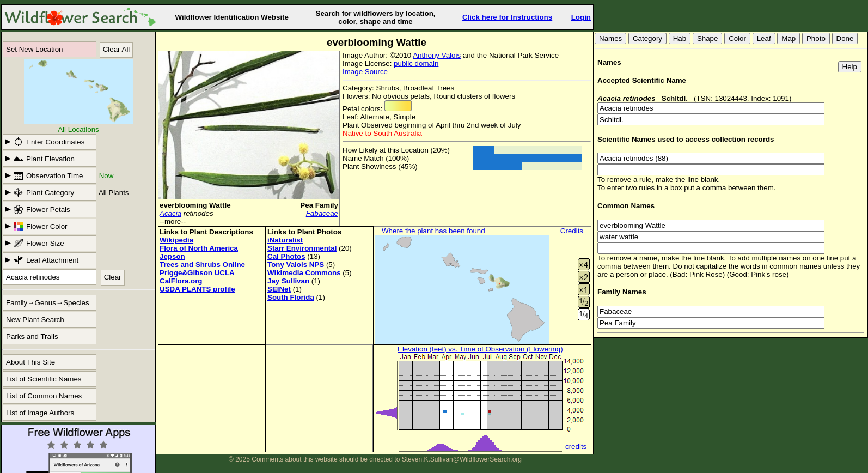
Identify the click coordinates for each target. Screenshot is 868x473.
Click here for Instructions (507, 17)
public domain (416, 63)
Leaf (764, 38)
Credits (572, 231)
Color (737, 38)
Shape (708, 38)
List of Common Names (44, 396)
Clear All (117, 49)
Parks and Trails (32, 336)
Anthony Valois (437, 55)
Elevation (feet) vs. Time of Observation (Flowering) (480, 349)
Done (845, 38)
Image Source (365, 72)
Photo (816, 38)
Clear (113, 277)
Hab (680, 38)
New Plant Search (35, 320)
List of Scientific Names (44, 379)
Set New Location (34, 49)
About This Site (30, 362)
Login (581, 17)
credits (576, 447)
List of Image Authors (40, 413)
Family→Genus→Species (48, 303)
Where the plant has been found (433, 231)
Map (788, 38)
